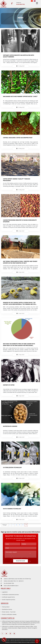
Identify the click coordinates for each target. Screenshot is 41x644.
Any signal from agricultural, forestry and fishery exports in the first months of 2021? (20, 262)
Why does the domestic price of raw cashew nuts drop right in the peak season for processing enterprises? (19, 345)
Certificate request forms (8, 597)
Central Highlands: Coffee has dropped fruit (18, 138)
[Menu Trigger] (37, 3)
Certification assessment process (10, 595)
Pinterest (10, 634)
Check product (6, 607)
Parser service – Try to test (9, 612)
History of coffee (9, 385)
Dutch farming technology (12, 509)
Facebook (2, 634)
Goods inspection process (9, 600)
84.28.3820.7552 (21, 4)
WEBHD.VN (33, 642)
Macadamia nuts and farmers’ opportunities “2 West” (20, 96)
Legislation (5, 592)
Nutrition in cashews (10, 426)
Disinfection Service (7, 609)
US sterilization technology (12, 467)
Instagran (14, 634)
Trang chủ (17, 21)
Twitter (6, 634)
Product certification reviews (9, 614)
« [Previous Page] (10, 525)
